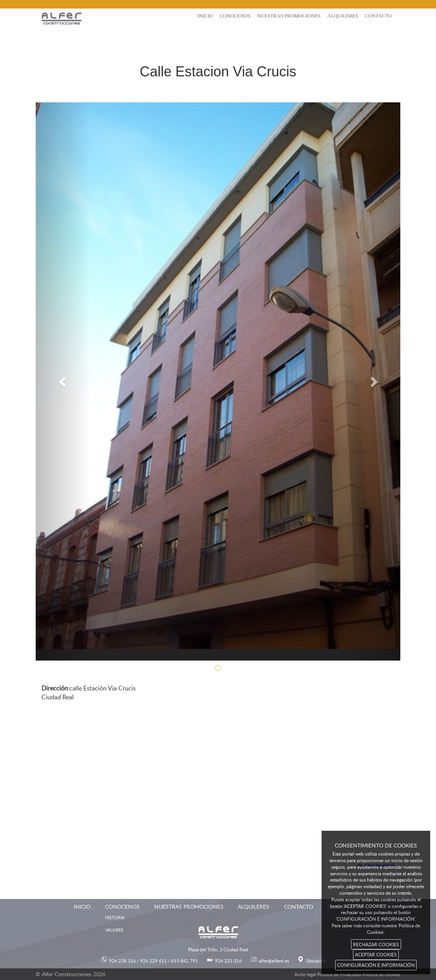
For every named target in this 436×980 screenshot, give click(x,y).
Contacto (378, 16)
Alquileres (343, 16)
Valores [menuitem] (114, 930)
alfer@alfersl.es (274, 961)
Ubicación (317, 961)
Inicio (205, 16)
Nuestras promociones (289, 16)
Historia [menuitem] (115, 917)
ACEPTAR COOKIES (376, 954)
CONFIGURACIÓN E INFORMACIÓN (376, 965)
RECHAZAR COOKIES (376, 944)
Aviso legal (305, 974)
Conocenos (235, 16)
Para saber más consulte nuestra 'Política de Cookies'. (376, 929)
